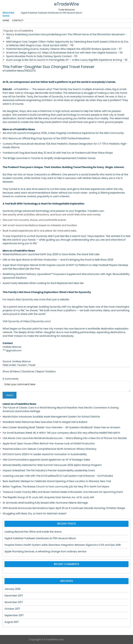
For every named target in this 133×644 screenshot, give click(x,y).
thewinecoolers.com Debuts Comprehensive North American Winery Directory (49, 449)
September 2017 (14, 615)
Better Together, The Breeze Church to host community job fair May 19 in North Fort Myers (56, 487)
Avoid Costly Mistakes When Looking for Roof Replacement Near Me (43, 283)
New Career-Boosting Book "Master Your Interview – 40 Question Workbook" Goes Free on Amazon (61, 427)
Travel (32, 365)
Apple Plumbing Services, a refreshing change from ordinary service (45, 551)
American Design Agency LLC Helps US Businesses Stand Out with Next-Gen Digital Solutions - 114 (64, 53)
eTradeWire (66, 4)
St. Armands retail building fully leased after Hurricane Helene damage (45, 503)
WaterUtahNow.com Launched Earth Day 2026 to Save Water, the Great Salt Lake (51, 254)
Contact (18, 20)
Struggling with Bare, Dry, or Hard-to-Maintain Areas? (35, 513)
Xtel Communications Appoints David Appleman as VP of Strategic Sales (46, 460)
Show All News (11, 371)
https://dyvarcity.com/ (37, 321)
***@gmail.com (12, 350)
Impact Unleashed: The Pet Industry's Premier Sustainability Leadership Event (49, 470)
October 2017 (12, 609)
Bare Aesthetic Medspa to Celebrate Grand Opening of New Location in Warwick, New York (57, 481)
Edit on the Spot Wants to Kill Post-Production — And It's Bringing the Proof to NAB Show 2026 (58, 260)
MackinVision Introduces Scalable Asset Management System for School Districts (51, 417)
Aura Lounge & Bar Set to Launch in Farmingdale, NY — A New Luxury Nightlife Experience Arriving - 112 (67, 60)
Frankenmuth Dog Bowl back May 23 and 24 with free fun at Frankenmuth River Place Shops (58, 153)
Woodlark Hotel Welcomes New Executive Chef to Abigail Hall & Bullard (45, 422)
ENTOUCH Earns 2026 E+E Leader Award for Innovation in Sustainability (45, 454)
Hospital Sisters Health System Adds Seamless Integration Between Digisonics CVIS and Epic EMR (63, 545)
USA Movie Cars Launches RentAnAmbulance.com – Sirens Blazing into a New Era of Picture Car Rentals (65, 438)
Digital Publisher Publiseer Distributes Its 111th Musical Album (52, 13)
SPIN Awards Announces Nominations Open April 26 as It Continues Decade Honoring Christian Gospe (64, 508)
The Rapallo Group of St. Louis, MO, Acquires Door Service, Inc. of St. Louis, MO (48, 497)
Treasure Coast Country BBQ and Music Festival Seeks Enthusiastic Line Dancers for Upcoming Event (63, 492)
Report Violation (46, 371)
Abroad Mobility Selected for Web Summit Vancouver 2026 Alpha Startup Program (52, 465)
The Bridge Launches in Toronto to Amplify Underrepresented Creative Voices (49, 158)
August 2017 (12, 622)
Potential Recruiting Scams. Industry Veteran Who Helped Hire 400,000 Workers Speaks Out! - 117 (64, 49)
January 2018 (12, 589)
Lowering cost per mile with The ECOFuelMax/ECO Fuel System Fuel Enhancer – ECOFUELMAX (58, 476)
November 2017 (14, 602)
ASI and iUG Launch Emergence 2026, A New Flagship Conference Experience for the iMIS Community (63, 133)
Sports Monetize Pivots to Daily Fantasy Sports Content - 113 (42, 56)
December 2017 (14, 596)
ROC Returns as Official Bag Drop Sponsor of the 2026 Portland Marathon (46, 138)
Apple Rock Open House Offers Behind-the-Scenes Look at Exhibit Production (49, 444)
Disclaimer (28, 371)
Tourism (22, 365)
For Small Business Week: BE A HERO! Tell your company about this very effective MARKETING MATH (61, 433)
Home (6, 20)
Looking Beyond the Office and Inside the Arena (33, 532)
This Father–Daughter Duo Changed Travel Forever (48, 67)
